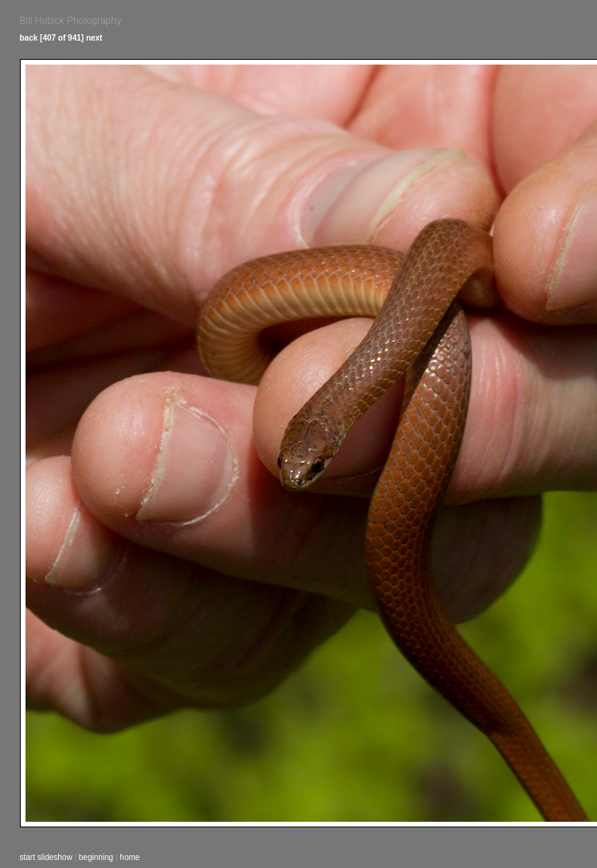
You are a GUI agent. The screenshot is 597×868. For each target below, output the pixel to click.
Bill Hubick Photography (71, 21)
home (130, 857)
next (94, 38)
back (29, 38)
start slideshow (46, 857)
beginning (96, 857)
